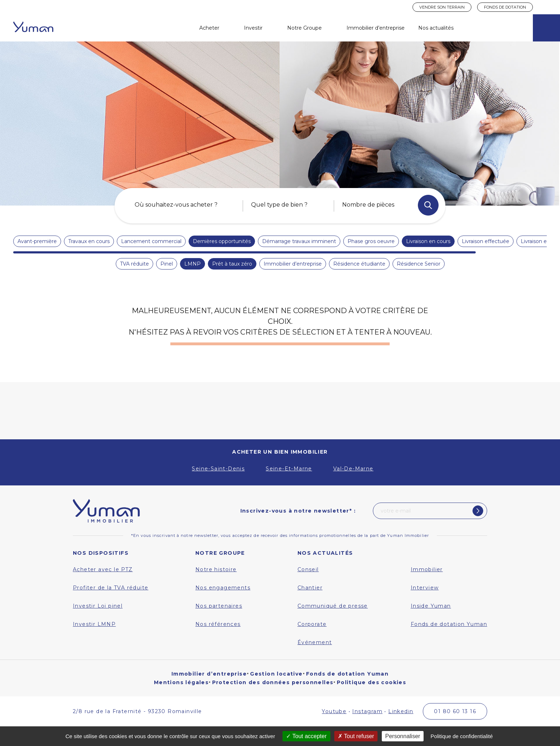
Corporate (312, 624)
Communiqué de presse (333, 606)
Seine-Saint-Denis (218, 469)
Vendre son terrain (442, 7)
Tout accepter (306, 736)
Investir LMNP (94, 624)
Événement (315, 642)
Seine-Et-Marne (289, 469)
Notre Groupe (304, 28)
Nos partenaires (219, 606)
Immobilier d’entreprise (376, 28)
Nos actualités (436, 28)
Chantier (310, 588)
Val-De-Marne (353, 469)
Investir (253, 28)
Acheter (209, 28)
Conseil (308, 569)
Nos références (218, 624)
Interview (425, 588)
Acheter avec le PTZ (103, 569)
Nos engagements (223, 588)
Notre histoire (216, 569)
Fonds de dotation (505, 7)
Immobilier (427, 569)
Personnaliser (403, 736)
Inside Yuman (431, 606)
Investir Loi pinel (98, 606)
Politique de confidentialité (462, 736)
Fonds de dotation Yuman (449, 624)
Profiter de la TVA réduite (111, 588)
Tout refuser (356, 736)
